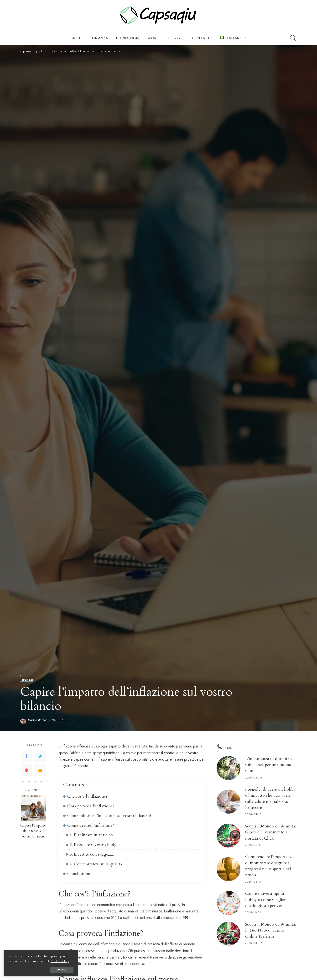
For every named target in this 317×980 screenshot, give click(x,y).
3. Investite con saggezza (92, 854)
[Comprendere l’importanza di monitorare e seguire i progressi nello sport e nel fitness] (229, 869)
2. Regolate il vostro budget (95, 845)
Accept (59, 970)
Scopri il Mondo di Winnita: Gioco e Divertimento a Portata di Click (271, 832)
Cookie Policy (60, 961)
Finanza (27, 679)
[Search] (293, 38)
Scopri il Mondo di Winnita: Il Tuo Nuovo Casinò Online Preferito (271, 930)
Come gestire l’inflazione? (91, 825)
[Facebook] (26, 756)
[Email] (40, 770)
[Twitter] (40, 756)
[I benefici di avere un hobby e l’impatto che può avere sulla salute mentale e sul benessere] (229, 802)
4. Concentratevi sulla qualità (96, 864)
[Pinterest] (26, 770)
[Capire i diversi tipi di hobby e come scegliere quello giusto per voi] (229, 903)
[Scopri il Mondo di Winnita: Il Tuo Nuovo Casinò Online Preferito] (229, 934)
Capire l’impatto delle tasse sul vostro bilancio (33, 831)
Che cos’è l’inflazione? (87, 796)
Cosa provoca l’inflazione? (91, 806)
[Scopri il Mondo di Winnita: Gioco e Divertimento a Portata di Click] (229, 836)
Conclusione (79, 874)
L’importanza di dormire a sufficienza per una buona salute (269, 765)
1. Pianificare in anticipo (91, 835)
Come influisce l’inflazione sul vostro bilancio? (109, 816)
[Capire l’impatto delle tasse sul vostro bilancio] (33, 808)
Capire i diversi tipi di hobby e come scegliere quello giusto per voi (266, 900)
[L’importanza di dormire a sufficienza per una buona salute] (229, 768)
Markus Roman (38, 720)
